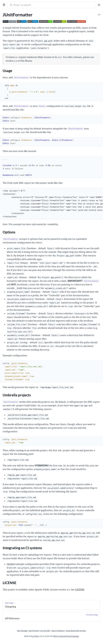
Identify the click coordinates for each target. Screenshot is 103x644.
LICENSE (80, 590)
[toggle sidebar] (3, 4)
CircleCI (11, 564)
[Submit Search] (11, 5)
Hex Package (22, 631)
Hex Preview (34, 631)
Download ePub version (76, 631)
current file (45, 631)
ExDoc (36, 636)
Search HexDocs (58, 631)
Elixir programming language (66, 636)
